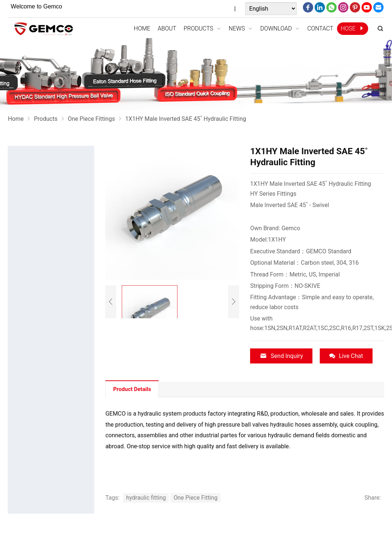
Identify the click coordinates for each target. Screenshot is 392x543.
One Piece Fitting (196, 498)
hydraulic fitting (146, 498)
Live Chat (346, 356)
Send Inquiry (281, 356)
